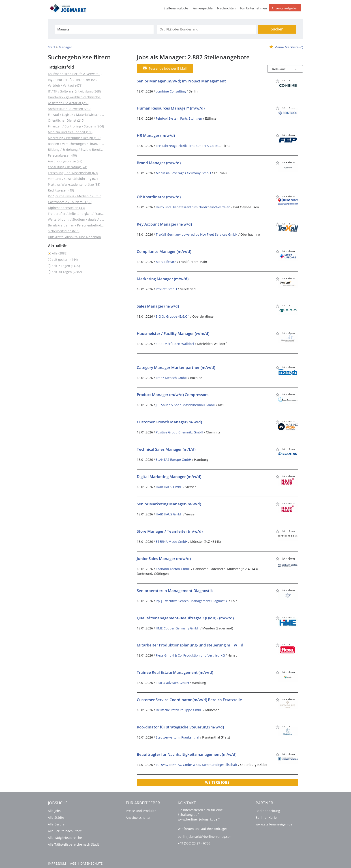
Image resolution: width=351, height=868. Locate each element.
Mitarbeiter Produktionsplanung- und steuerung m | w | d (190, 645)
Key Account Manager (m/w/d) (164, 224)
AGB (73, 863)
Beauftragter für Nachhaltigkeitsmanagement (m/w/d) (187, 754)
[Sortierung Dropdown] (296, 69)
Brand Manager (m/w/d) (159, 163)
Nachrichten (226, 8)
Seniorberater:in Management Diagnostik (175, 591)
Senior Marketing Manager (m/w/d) (169, 504)
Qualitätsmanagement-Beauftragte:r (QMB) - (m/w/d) (185, 618)
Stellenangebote (176, 8)
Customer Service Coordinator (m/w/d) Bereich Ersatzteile (189, 700)
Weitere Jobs (217, 782)
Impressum (57, 863)
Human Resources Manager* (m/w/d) (171, 108)
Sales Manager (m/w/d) (158, 306)
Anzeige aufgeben (285, 8)
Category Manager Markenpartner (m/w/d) (176, 367)
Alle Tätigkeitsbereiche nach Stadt (73, 844)
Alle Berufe (56, 824)
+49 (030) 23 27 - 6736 (194, 843)
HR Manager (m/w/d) (156, 135)
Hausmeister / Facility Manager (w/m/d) (173, 333)
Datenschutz (91, 863)
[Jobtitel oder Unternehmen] (104, 29)
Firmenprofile (203, 8)
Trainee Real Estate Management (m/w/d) (175, 672)
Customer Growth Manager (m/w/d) (169, 422)
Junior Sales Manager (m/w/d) (164, 559)
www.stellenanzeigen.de (274, 824)
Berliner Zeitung (268, 811)
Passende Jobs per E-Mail (165, 68)
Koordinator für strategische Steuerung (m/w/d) (180, 727)
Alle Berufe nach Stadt (65, 831)
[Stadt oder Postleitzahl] (206, 29)
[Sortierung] (281, 69)
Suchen (277, 29)
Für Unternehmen (254, 8)
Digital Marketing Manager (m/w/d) (169, 477)
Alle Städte (56, 817)
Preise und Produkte (141, 811)
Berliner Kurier (267, 817)
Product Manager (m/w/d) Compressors (173, 395)
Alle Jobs (54, 811)
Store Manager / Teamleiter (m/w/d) (170, 531)
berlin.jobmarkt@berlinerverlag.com (205, 837)
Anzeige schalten (139, 817)
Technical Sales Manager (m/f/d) (166, 449)
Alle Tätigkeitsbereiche (65, 838)
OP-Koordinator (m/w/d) (159, 197)
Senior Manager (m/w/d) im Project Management (181, 81)
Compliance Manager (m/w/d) (164, 251)
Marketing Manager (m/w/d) (163, 279)
